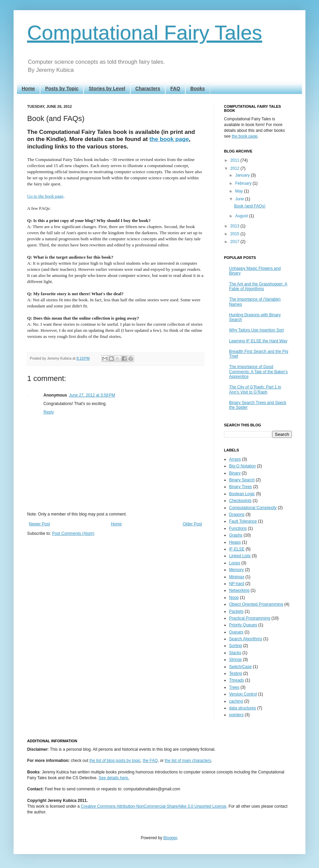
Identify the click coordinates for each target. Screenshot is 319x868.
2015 (236, 234)
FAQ (175, 88)
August (242, 216)
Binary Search (242, 480)
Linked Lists (240, 556)
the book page (169, 139)
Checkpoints (240, 501)
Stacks (235, 653)
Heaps (235, 542)
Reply (49, 412)
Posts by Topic (62, 88)
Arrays (235, 459)
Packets (236, 611)
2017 (236, 242)
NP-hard (237, 584)
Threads (237, 680)
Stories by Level (107, 88)
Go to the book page (45, 196)
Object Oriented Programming (256, 604)
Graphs (236, 535)
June (240, 199)
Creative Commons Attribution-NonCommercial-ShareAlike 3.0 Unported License (154, 806)
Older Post (192, 524)
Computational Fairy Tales (145, 33)
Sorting (236, 646)
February (244, 183)
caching (236, 701)
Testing (236, 673)
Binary (235, 473)
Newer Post (39, 524)
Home (28, 88)
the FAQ (150, 761)
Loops (235, 563)
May (240, 191)
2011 (236, 160)
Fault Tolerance (243, 521)
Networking (239, 590)
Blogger (170, 838)
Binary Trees (240, 487)
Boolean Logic (242, 494)
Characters (148, 88)
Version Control (243, 694)
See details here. (114, 778)
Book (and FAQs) (250, 206)
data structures (242, 708)
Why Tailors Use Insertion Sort (256, 330)
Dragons (237, 514)
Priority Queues (243, 625)
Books (198, 88)
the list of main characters (188, 761)
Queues (236, 632)
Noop (234, 598)
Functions (238, 528)
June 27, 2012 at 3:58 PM (92, 395)
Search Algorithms (246, 639)
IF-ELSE (237, 549)
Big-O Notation (242, 466)
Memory (236, 570)
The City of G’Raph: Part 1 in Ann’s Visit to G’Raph (255, 389)
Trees (234, 687)
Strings (235, 660)
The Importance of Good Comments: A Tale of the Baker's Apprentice (258, 372)
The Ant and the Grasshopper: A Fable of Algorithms (258, 286)
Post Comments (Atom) (73, 533)
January (243, 175)
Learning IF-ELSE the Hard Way (258, 341)
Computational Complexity (253, 508)
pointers (236, 715)
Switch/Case (240, 667)
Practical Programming (250, 618)
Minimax (237, 577)
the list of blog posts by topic (115, 761)
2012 (236, 168)
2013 (236, 226)
